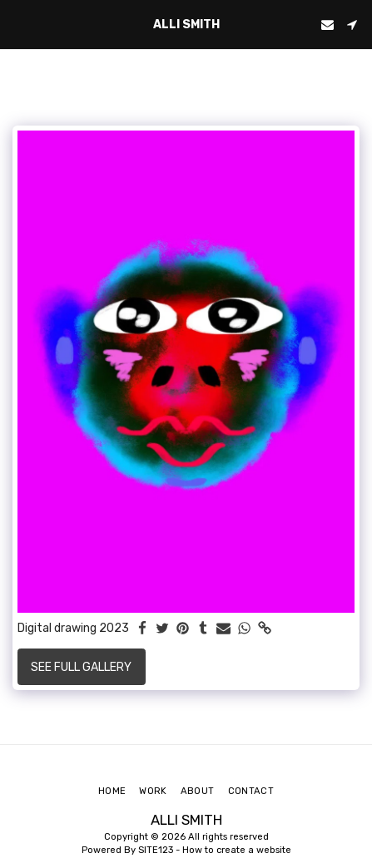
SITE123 (156, 850)
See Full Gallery (81, 667)
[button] (18, 24)
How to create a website (237, 850)
